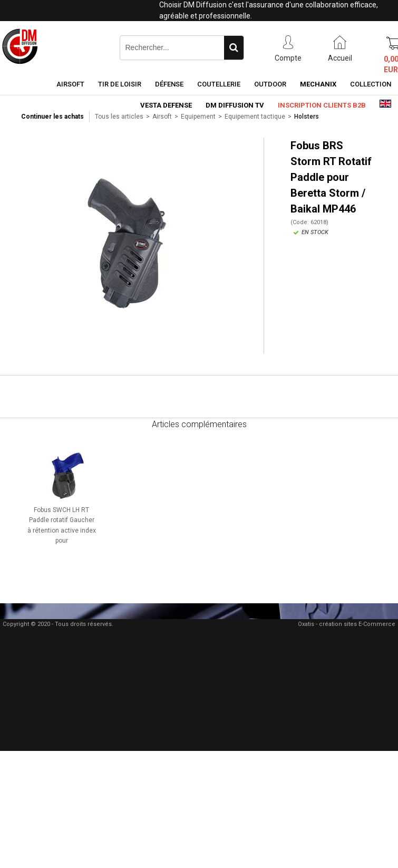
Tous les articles (119, 117)
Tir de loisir (120, 84)
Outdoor (270, 84)
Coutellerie (219, 84)
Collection (371, 84)
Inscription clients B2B (322, 105)
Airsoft (70, 84)
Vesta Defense (166, 105)
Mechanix (318, 84)
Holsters (307, 117)
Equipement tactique (255, 117)
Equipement (198, 117)
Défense (169, 84)
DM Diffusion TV (235, 105)
